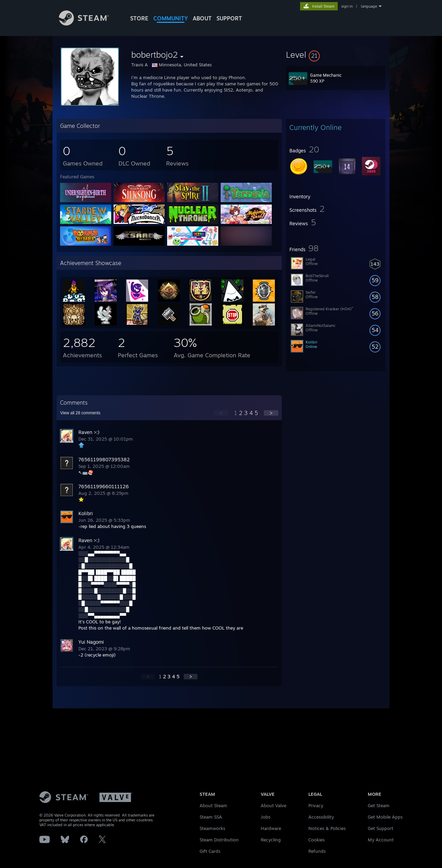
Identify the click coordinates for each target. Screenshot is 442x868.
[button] (336, 55)
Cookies (316, 840)
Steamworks (212, 828)
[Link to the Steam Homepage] (89, 24)
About (202, 18)
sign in (347, 6)
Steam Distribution (219, 840)
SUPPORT (229, 18)
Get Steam (379, 805)
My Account (381, 840)
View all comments (80, 413)
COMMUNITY (171, 18)
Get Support (381, 828)
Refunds (317, 851)
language (369, 6)
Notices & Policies (327, 828)
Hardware (271, 828)
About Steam (213, 805)
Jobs (266, 817)
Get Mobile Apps (385, 817)
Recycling (271, 840)
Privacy (316, 805)
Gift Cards (210, 851)
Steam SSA (211, 817)
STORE (139, 18)
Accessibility (321, 817)
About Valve (273, 805)
